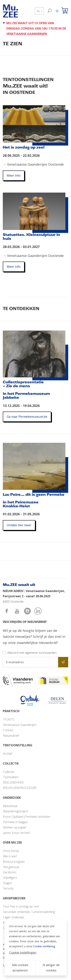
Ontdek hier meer (19, 525)
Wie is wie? (10, 856)
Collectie (9, 772)
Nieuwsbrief (11, 736)
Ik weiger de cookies (51, 968)
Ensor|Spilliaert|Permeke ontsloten (27, 817)
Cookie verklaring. (44, 946)
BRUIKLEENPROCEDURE (20, 788)
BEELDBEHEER (13, 782)
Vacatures (10, 872)
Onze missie (11, 851)
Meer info (14, 175)
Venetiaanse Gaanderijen (20, 725)
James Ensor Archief (16, 833)
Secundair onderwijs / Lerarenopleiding (29, 912)
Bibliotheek (10, 806)
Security (8, 888)
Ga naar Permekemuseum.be (27, 417)
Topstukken (11, 777)
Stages (7, 883)
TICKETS (9, 719)
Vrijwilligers (10, 878)
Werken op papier (15, 827)
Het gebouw (11, 867)
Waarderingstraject (16, 811)
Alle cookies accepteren (20, 968)
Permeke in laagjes (15, 822)
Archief (8, 754)
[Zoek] (50, 11)
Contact (8, 730)
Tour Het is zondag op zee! (21, 906)
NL (39, 11)
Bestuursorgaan (14, 862)
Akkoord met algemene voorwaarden (32, 653)
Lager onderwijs (14, 917)
